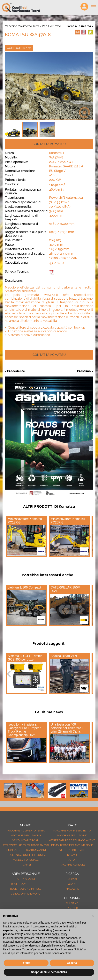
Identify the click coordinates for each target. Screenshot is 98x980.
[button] (93, 916)
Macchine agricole (72, 865)
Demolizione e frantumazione (26, 850)
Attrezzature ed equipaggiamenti (26, 845)
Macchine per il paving (26, 835)
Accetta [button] (72, 963)
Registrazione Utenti (26, 884)
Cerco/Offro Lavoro (26, 894)
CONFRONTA (19, 48)
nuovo (72, 879)
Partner (72, 908)
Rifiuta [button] (26, 963)
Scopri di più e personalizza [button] (49, 972)
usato (72, 884)
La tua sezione (26, 879)
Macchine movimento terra (22, 26)
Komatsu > (57, 153)
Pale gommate (51, 26)
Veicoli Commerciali (26, 840)
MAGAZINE (72, 889)
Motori (72, 860)
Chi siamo (72, 903)
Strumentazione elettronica (26, 855)
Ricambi (26, 865)
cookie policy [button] (60, 934)
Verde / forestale (26, 860)
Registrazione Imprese (26, 889)
